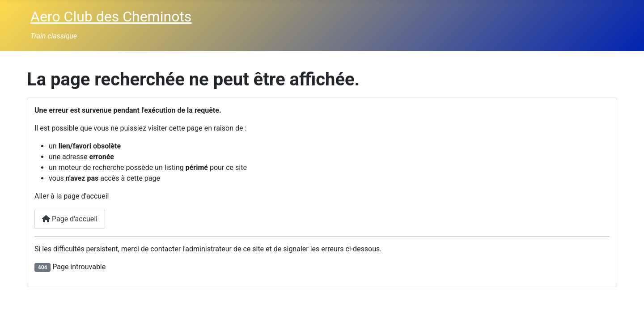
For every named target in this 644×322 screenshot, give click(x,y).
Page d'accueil (70, 219)
